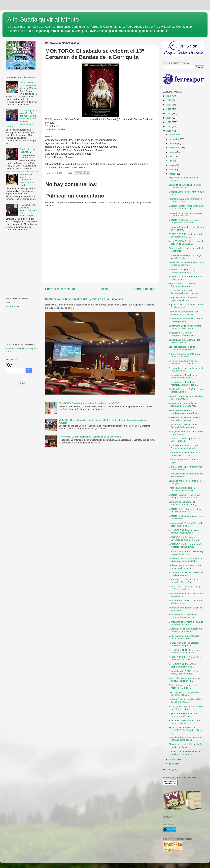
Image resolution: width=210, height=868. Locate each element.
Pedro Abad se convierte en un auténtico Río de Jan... (184, 581)
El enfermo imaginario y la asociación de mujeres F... (183, 271)
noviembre (175, 139)
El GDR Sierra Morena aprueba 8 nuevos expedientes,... (185, 722)
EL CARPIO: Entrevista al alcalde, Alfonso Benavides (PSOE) (89, 403)
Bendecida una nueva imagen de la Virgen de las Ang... (186, 264)
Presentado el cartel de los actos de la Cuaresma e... (186, 369)
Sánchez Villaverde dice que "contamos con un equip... (183, 348)
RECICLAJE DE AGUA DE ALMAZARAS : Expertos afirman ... (186, 730)
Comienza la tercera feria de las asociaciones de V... (184, 341)
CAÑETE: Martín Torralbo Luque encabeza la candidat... (185, 567)
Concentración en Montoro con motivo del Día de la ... (184, 686)
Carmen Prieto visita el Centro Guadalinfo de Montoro (183, 426)
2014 (169, 118)
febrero (173, 759)
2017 (169, 105)
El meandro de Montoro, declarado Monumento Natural (186, 623)
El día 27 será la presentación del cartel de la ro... (185, 468)
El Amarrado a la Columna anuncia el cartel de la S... (186, 475)
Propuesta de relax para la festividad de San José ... (182, 489)
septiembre (175, 148)
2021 (169, 96)
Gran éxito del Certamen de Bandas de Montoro (182, 285)
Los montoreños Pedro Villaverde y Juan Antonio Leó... (186, 553)
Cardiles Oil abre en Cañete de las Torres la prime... (186, 390)
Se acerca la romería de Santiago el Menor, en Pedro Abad (28, 180)
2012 (169, 126)
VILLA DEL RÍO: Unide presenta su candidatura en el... (186, 574)
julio (171, 156)
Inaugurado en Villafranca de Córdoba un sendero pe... (183, 616)
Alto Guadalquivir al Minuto (43, 19)
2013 (169, 122)
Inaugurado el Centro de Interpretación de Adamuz (183, 334)
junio (172, 161)
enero (172, 764)
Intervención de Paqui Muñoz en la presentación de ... (186, 524)
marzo (172, 174)
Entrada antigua (144, 289)
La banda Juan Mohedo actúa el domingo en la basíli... (185, 376)
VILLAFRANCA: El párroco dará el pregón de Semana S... (186, 243)
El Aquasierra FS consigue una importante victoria (184, 299)
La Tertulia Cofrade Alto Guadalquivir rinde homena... (184, 292)
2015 (169, 113)
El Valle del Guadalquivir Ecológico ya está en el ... (186, 257)
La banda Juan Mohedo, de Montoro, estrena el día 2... (183, 384)
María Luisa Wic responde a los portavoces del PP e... (184, 680)
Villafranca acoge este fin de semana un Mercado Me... (183, 405)
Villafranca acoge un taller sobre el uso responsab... (186, 320)
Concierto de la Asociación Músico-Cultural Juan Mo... (186, 214)
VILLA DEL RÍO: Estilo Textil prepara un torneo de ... (182, 665)
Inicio (104, 289)
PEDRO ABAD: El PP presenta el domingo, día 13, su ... (185, 658)
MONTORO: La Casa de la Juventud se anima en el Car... (185, 539)
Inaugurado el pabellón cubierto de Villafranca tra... (186, 602)
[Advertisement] (22, 250)
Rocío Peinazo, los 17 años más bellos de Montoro (28, 85)
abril (171, 170)
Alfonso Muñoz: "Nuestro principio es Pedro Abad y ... (185, 588)
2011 (169, 131)
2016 (169, 109)
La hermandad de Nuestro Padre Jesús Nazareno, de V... (185, 327)
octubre (173, 143)
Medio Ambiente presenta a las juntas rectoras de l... (184, 637)
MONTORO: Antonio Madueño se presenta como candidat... (185, 560)
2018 (169, 100)
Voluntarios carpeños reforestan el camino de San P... (186, 200)
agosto (173, 152)
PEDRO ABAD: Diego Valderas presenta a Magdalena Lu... (184, 644)
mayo (172, 165)
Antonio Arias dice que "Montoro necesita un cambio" (184, 355)
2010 (169, 769)
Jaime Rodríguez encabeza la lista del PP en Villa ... (186, 398)
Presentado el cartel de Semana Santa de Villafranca (185, 419)
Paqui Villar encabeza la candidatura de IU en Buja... (184, 412)
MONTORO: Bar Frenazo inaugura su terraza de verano (186, 207)
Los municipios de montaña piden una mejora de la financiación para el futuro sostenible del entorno (22, 119)
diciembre (174, 135)
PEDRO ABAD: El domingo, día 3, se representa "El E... (185, 235)
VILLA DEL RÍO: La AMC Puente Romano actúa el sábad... (185, 447)
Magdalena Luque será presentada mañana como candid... (186, 739)
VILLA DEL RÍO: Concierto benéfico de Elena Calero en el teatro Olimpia (28, 210)
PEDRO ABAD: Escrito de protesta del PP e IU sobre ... (186, 708)
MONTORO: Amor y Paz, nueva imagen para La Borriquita (184, 496)
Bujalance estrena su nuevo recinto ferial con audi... (186, 306)
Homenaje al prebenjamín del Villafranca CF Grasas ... (183, 313)
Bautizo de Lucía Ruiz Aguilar (28, 150)
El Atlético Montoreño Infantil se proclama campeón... (184, 753)
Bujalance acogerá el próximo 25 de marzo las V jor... (185, 715)
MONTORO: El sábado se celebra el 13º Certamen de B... (185, 510)
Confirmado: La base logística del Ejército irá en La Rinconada (84, 299)
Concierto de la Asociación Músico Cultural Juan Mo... (186, 186)
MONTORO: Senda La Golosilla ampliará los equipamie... (184, 221)
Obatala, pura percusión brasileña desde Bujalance (185, 746)
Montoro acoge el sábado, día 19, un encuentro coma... (185, 454)
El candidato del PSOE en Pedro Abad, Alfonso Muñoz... (185, 672)
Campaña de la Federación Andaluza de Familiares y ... (184, 503)
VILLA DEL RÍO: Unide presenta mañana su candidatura (184, 651)
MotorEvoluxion (14, 307)
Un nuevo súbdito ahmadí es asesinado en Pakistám (183, 362)
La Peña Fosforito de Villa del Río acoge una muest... (185, 701)
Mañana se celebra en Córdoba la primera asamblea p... (185, 630)
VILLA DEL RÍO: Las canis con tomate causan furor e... (184, 531)
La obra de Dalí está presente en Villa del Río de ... (185, 440)
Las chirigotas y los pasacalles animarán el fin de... (184, 694)
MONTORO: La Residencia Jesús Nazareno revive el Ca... (185, 546)
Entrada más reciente (60, 289)
